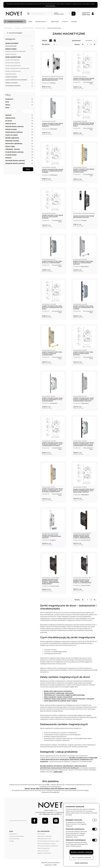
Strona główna (8, 28)
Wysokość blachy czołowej (15, 163)
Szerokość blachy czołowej (15, 161)
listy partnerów (50, 6)
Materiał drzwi (11, 124)
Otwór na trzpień (12, 135)
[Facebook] (34, 821)
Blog (30, 22)
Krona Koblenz (45, 788)
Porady (12, 841)
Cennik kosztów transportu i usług (48, 841)
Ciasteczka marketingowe (76, 840)
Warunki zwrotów (43, 851)
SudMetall (73, 788)
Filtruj (28, 169)
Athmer (27, 788)
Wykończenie (10, 118)
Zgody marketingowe (44, 853)
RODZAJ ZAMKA (40, 28)
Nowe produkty (14, 839)
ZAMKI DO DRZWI (28, 28)
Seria (7, 102)
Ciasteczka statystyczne (75, 829)
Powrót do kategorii (16, 33)
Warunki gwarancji (44, 848)
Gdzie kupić (55, 22)
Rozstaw (8, 158)
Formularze (41, 834)
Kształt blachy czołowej (14, 132)
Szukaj (74, 14)
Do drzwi (9, 121)
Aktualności (13, 834)
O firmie (65, 22)
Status (8, 105)
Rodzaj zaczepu (11, 129)
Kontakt (74, 22)
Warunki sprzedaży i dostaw (46, 843)
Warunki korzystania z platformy (48, 846)
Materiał (8, 115)
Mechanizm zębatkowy (14, 143)
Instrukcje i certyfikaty (45, 836)
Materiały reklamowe (44, 839)
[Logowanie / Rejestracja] (88, 14)
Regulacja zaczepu (12, 141)
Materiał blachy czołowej (14, 126)
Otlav (67, 788)
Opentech (61, 788)
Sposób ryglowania (12, 138)
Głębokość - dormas (13, 149)
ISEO (38, 788)
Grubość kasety (11, 155)
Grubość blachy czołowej (14, 152)
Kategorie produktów (16, 21)
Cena (7, 108)
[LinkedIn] (45, 821)
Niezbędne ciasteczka (74, 820)
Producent (9, 99)
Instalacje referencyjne (17, 836)
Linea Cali (54, 788)
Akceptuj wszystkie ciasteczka (81, 852)
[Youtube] (56, 821)
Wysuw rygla (10, 146)
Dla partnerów (41, 22)
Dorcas (33, 788)
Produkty (18, 28)
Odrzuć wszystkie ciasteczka (81, 858)
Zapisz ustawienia (81, 863)
